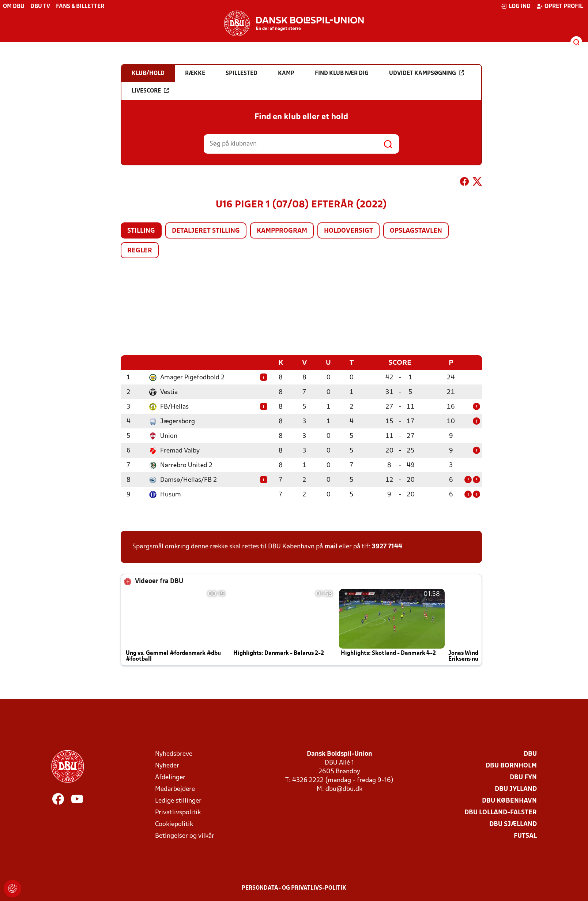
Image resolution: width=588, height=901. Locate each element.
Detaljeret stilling (206, 231)
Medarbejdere (175, 789)
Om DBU (14, 7)
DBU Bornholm (511, 765)
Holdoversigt (348, 231)
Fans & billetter (80, 7)
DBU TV (40, 7)
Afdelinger (170, 777)
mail (331, 546)
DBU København (509, 801)
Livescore (150, 91)
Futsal (525, 836)
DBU (530, 754)
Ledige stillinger (178, 801)
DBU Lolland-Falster (501, 812)
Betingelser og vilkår (185, 836)
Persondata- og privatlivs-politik (294, 888)
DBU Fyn (523, 777)
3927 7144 (387, 546)
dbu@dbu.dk (344, 789)
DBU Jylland (516, 789)
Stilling (141, 231)
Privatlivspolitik (178, 812)
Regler (140, 251)
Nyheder (167, 765)
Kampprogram (282, 231)
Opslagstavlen (416, 231)
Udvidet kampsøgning (427, 73)
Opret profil (560, 6)
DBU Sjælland (513, 824)
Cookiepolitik (174, 824)
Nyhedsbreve (174, 754)
